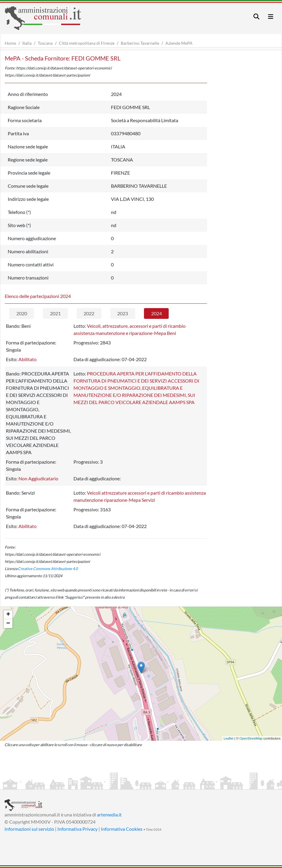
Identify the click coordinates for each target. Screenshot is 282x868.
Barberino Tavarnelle (140, 43)
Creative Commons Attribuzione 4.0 (48, 569)
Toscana (45, 43)
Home (10, 43)
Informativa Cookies (122, 829)
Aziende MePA (179, 43)
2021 (55, 313)
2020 (22, 313)
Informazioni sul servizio (29, 829)
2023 (123, 313)
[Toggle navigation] (256, 17)
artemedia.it (109, 815)
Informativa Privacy (77, 829)
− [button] (8, 624)
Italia (27, 43)
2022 (89, 313)
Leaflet (229, 738)
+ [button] (8, 615)
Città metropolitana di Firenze (87, 43)
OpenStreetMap (251, 738)
